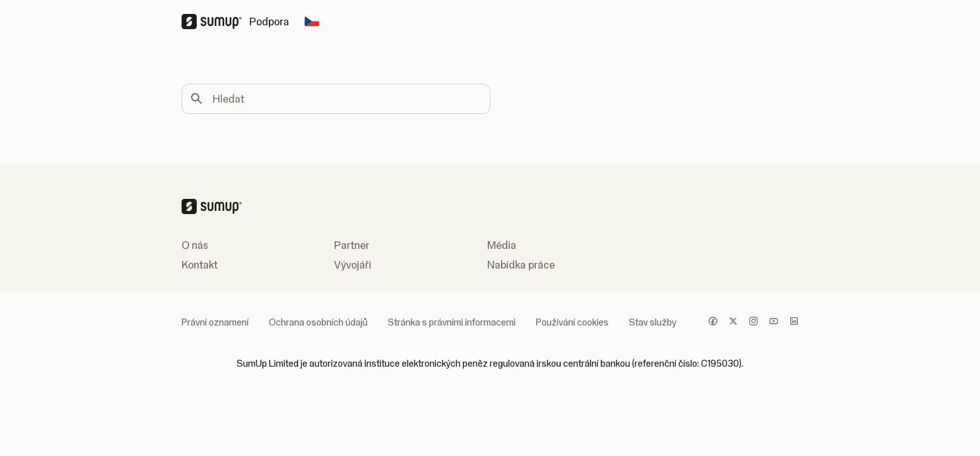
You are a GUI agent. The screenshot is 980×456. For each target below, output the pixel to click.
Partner (352, 245)
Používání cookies (572, 322)
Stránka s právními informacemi (452, 322)
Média (502, 245)
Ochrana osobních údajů (318, 322)
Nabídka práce (521, 265)
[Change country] (312, 22)
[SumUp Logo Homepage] (215, 22)
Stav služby (653, 322)
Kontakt (200, 265)
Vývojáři (353, 265)
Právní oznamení (215, 322)
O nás (195, 245)
